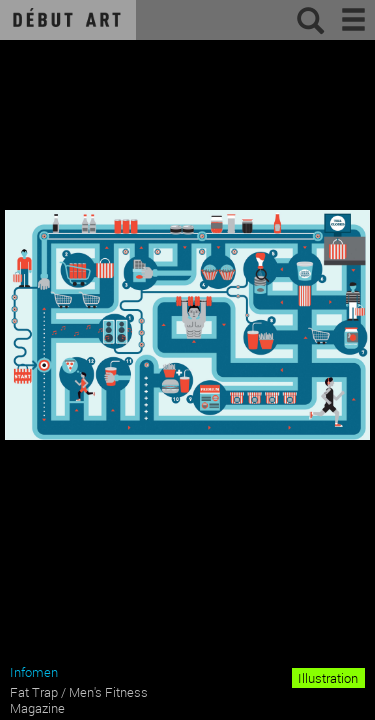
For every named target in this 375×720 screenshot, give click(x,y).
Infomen (34, 672)
